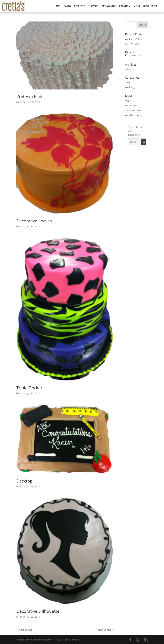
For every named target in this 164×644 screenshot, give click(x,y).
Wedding (130, 87)
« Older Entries (24, 630)
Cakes (67, 6)
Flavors (93, 6)
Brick (22, 102)
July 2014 (130, 69)
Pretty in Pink (29, 96)
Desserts (80, 6)
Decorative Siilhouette (38, 611)
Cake (128, 82)
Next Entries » (106, 630)
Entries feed (132, 105)
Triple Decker (29, 388)
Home (57, 6)
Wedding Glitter (134, 39)
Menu (137, 6)
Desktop (24, 481)
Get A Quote (109, 6)
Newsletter (150, 6)
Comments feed (134, 110)
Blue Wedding (133, 44)
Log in (128, 100)
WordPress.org (133, 115)
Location (125, 6)
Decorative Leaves (34, 221)
